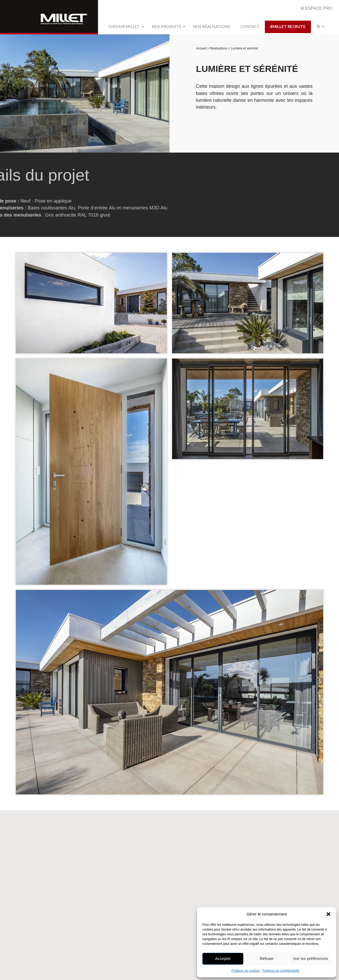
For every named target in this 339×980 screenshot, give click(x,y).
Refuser (267, 958)
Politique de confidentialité (281, 971)
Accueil (202, 48)
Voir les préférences (311, 958)
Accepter (223, 958)
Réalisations (219, 48)
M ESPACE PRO (316, 8)
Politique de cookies (246, 971)
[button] (328, 914)
